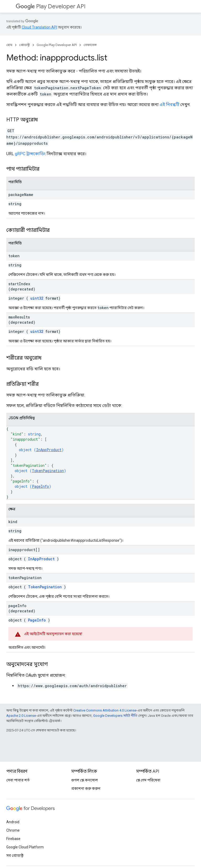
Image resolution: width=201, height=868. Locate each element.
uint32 (37, 298)
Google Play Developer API (57, 45)
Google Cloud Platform (25, 847)
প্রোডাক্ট (24, 45)
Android (13, 822)
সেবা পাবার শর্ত (18, 780)
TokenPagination (48, 471)
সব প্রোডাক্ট (15, 855)
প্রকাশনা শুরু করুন (86, 788)
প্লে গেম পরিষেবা (148, 780)
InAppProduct (49, 450)
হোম (9, 45)
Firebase (13, 839)
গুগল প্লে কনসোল (85, 780)
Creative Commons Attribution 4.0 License (105, 710)
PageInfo (40, 486)
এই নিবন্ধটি (169, 105)
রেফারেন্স (90, 45)
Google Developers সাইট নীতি (115, 716)
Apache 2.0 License (21, 716)
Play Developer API (51, 6)
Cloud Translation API (39, 27)
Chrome (13, 830)
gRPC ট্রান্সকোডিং (30, 154)
